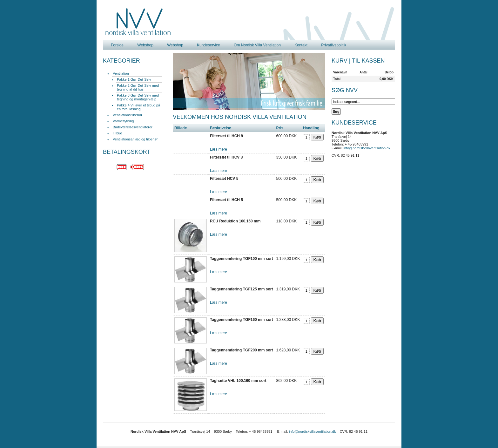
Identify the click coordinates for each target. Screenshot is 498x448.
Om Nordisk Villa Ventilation (257, 45)
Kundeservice (209, 45)
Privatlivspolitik (334, 45)
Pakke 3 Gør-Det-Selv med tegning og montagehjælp (138, 97)
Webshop (145, 45)
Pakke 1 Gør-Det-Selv (134, 79)
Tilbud (118, 133)
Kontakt (301, 45)
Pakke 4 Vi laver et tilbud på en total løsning (138, 107)
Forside (117, 45)
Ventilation (121, 73)
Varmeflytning (123, 121)
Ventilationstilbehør (128, 115)
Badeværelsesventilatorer (133, 127)
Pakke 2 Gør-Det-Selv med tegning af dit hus (138, 87)
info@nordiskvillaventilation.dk (367, 148)
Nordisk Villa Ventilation (138, 22)
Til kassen (368, 61)
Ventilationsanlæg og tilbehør (135, 139)
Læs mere (219, 149)
